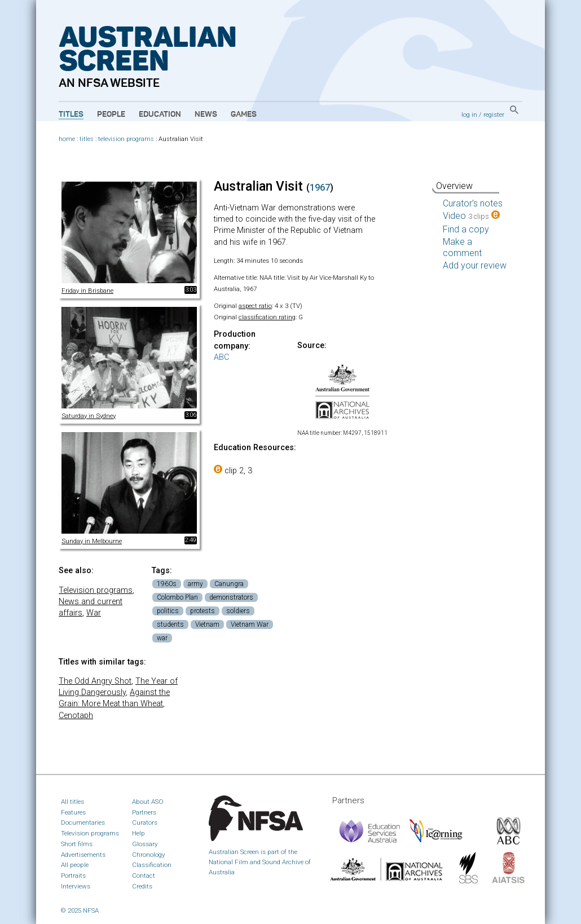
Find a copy (466, 229)
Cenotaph (76, 716)
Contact (144, 875)
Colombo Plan (177, 597)
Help (138, 833)
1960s (167, 584)
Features (73, 812)
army (195, 584)
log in (469, 115)
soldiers (238, 611)
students (170, 624)
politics (168, 611)
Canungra (229, 584)
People (111, 115)
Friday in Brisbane (87, 291)
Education (160, 115)
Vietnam (207, 624)
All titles (72, 802)
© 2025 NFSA (80, 910)
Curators (145, 822)
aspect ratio (255, 306)
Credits (142, 886)
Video (471, 216)
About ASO (148, 802)
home (67, 139)
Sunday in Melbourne (92, 541)
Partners (144, 812)
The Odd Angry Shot (95, 681)
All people (75, 865)
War (94, 613)
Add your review (475, 265)
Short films (77, 844)
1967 (320, 188)
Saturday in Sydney (89, 416)
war (162, 638)
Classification (152, 865)
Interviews (76, 886)
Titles (71, 115)
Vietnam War (250, 624)
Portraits (73, 875)
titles (87, 139)
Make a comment (462, 247)
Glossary (145, 844)
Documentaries (83, 822)
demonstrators (231, 597)
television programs (126, 139)
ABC (221, 357)
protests (203, 611)
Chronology (149, 855)
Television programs (96, 590)
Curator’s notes (473, 203)
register (494, 115)
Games (244, 115)
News (206, 115)
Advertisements (83, 855)
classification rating (267, 317)
